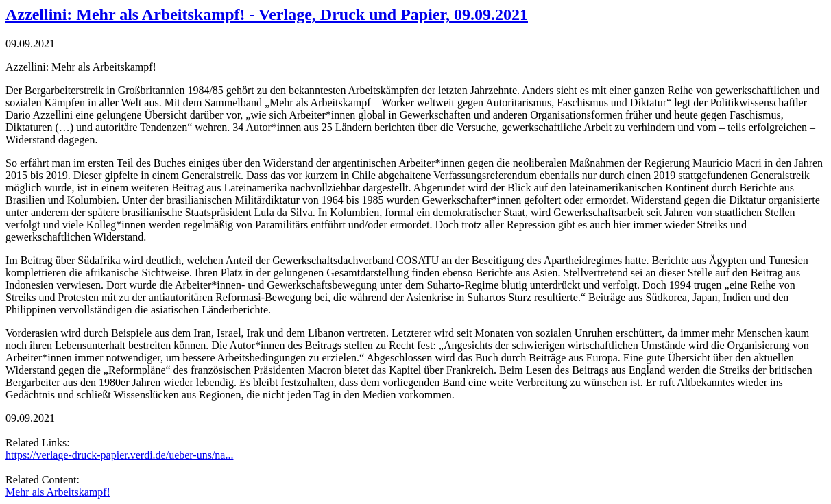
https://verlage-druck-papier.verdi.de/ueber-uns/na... (119, 455)
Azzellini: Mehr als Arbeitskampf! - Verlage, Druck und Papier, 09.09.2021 (267, 14)
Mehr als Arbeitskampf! (58, 492)
